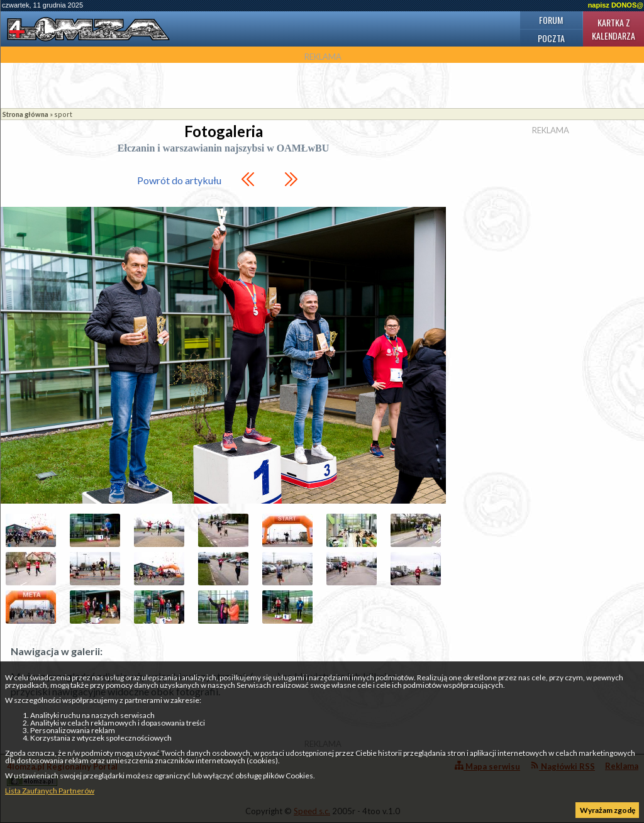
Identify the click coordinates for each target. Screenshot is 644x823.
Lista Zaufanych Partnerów (50, 791)
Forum (551, 20)
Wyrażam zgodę (608, 810)
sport (63, 114)
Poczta (551, 38)
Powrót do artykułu (179, 180)
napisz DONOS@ (616, 5)
